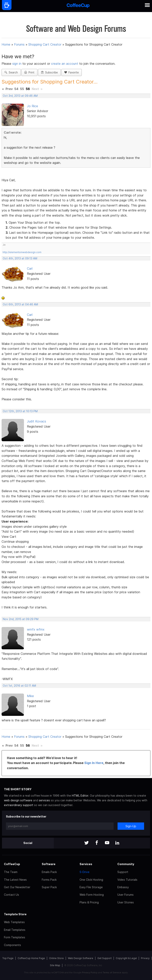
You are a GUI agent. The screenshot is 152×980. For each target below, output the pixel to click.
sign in (17, 64)
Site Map (55, 965)
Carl (30, 268)
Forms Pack (49, 880)
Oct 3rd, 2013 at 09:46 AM (20, 96)
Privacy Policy (90, 972)
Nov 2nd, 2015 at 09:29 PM (21, 619)
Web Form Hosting (92, 895)
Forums (19, 44)
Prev (9, 89)
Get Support (104, 958)
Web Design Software (81, 958)
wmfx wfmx (36, 629)
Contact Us (11, 895)
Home (6, 44)
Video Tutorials (127, 880)
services (44, 800)
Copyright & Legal (126, 958)
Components (12, 945)
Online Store (56, 958)
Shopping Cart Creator (45, 44)
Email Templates (15, 930)
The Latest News (15, 880)
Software (49, 864)
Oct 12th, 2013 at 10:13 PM (20, 411)
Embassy (123, 887)
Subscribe (49, 72)
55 (22, 89)
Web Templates (14, 922)
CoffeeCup (12, 864)
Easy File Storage (91, 887)
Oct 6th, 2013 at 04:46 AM (20, 304)
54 (16, 89)
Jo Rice (32, 106)
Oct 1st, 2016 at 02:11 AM (19, 686)
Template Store (15, 914)
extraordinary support (19, 805)
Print (29, 72)
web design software (18, 800)
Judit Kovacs (37, 421)
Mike (30, 696)
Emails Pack (49, 872)
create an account (65, 64)
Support (123, 872)
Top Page (8, 958)
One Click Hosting (91, 880)
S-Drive (85, 872)
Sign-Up (131, 826)
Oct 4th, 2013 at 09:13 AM (20, 258)
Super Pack (49, 887)
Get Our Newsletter (17, 887)
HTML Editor (80, 796)
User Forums (125, 895)
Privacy (145, 958)
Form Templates (15, 937)
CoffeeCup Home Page (31, 958)
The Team (11, 872)
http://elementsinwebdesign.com (22, 252)
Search (11, 72)
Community (126, 864)
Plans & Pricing (89, 902)
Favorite (72, 72)
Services (86, 864)
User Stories (126, 902)
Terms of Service (112, 972)
